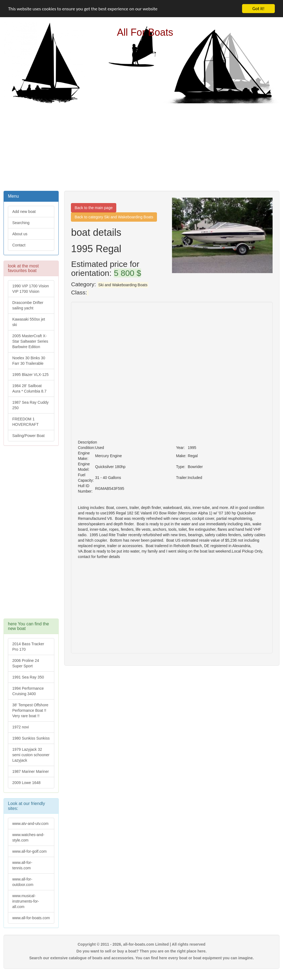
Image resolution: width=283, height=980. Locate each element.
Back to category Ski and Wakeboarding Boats (114, 217)
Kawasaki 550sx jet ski (29, 322)
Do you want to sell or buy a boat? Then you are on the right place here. (141, 951)
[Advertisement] (142, 146)
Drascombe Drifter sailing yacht (28, 305)
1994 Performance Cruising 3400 (28, 691)
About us (20, 234)
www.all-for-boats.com (31, 918)
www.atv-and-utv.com (30, 824)
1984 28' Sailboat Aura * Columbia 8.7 (29, 388)
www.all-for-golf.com (29, 851)
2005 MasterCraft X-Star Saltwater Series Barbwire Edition (30, 341)
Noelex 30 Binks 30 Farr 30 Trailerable (29, 361)
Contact (19, 245)
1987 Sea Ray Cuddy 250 (30, 405)
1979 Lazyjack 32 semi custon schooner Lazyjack (31, 755)
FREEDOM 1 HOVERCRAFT (25, 422)
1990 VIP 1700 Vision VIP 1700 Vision (31, 289)
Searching (21, 223)
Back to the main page (93, 208)
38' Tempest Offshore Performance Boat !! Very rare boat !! (30, 710)
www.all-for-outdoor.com (23, 882)
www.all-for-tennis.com (22, 865)
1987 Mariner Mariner (31, 771)
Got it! (258, 9)
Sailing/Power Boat (28, 436)
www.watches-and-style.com (28, 837)
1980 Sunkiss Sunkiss (31, 738)
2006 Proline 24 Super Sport (26, 663)
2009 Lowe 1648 (26, 783)
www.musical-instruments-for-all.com (26, 901)
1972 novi (21, 727)
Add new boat (24, 212)
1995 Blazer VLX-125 (30, 375)
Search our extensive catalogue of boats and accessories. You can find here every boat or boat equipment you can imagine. (141, 958)
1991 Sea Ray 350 (28, 677)
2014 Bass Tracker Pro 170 (28, 647)
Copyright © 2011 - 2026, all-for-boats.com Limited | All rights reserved (141, 944)
